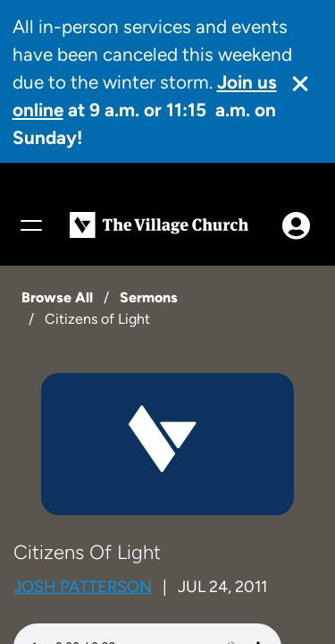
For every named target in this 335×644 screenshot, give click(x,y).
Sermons (149, 297)
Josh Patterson (83, 587)
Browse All (57, 297)
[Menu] (30, 225)
